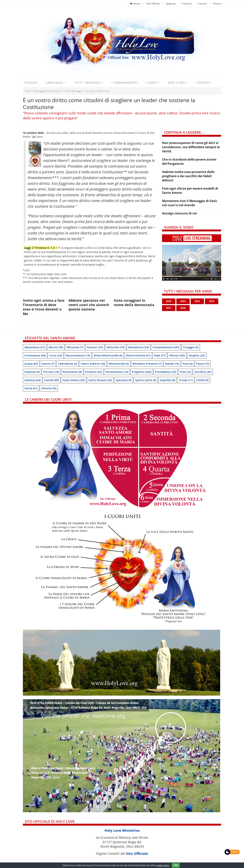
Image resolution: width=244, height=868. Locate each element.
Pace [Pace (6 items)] (188, 364)
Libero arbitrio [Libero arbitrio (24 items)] (93, 364)
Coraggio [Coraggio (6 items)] (191, 347)
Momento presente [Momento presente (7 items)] (147, 364)
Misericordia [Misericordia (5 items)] (119, 364)
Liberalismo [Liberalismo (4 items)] (67, 364)
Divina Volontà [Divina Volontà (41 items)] (138, 355)
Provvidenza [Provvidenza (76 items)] (166, 372)
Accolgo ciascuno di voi (179, 213)
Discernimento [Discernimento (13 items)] (78, 355)
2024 (183, 301)
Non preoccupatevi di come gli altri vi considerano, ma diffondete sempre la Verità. (191, 147)
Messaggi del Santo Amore (48, 91)
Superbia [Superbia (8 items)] (167, 380)
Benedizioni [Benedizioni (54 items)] (139, 347)
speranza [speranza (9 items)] (124, 380)
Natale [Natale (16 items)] (172, 364)
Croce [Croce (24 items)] (56, 355)
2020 (183, 308)
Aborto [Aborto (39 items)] (56, 347)
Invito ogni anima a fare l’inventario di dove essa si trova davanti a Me (44, 307)
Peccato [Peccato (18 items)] (51, 372)
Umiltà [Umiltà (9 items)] (203, 380)
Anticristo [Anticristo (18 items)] (116, 347)
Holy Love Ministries (122, 830)
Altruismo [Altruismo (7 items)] (75, 347)
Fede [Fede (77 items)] (160, 355)
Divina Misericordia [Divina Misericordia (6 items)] (108, 355)
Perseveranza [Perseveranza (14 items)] (117, 372)
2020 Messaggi (73, 91)
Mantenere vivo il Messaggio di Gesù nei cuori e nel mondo (190, 203)
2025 (169, 301)
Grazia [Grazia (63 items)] (31, 364)
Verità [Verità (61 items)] (31, 388)
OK (176, 865)
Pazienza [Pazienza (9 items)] (32, 372)
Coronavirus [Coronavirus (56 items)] (35, 355)
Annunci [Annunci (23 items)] (95, 347)
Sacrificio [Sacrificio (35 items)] (203, 372)
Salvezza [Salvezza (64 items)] (33, 380)
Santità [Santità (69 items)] (52, 380)
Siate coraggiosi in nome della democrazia (134, 303)
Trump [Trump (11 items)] (186, 380)
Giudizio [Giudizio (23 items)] (197, 355)
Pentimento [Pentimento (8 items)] (72, 372)
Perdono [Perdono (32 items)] (94, 372)
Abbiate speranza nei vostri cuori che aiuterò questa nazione (89, 305)
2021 (169, 308)
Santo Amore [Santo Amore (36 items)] (74, 380)
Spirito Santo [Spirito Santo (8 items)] (146, 380)
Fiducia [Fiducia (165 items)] (177, 355)
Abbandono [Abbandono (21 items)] (35, 347)
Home (28, 91)
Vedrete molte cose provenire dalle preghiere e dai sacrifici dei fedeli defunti (188, 176)
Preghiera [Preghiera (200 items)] (142, 372)
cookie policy (163, 865)
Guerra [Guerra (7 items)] (48, 364)
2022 (212, 301)
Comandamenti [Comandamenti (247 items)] (166, 347)
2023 (197, 301)
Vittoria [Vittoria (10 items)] (49, 388)
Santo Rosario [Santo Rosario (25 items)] (100, 380)
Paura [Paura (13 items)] (203, 364)
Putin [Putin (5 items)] (185, 372)
